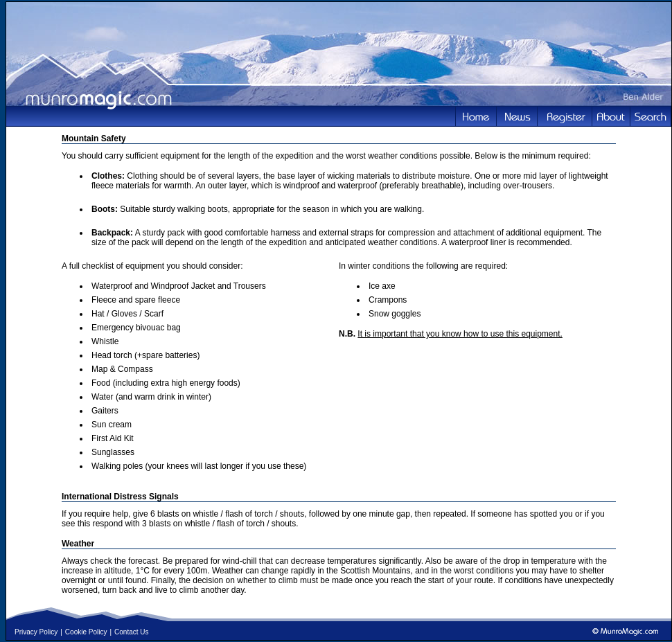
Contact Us (131, 632)
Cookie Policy (86, 632)
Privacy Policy (36, 632)
